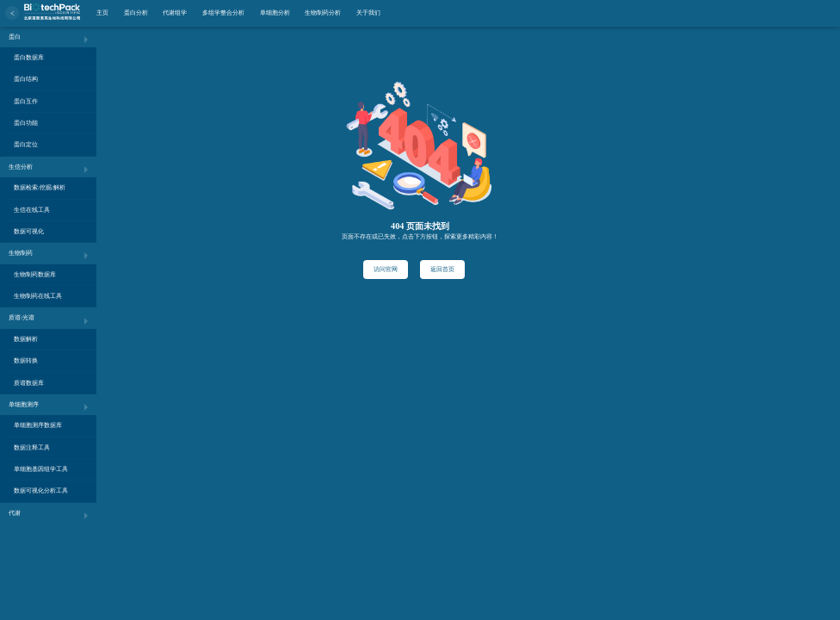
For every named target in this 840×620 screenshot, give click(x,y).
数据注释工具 (32, 447)
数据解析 (26, 339)
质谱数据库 (29, 383)
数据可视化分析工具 (41, 490)
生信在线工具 (32, 210)
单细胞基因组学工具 (41, 469)
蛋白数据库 (29, 57)
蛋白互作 (26, 101)
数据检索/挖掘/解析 (40, 187)
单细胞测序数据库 (38, 425)
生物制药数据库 (35, 274)
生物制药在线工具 (38, 296)
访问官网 (386, 269)
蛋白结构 (26, 79)
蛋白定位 (26, 144)
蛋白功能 (26, 123)
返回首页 (442, 269)
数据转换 (26, 360)
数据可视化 (29, 231)
